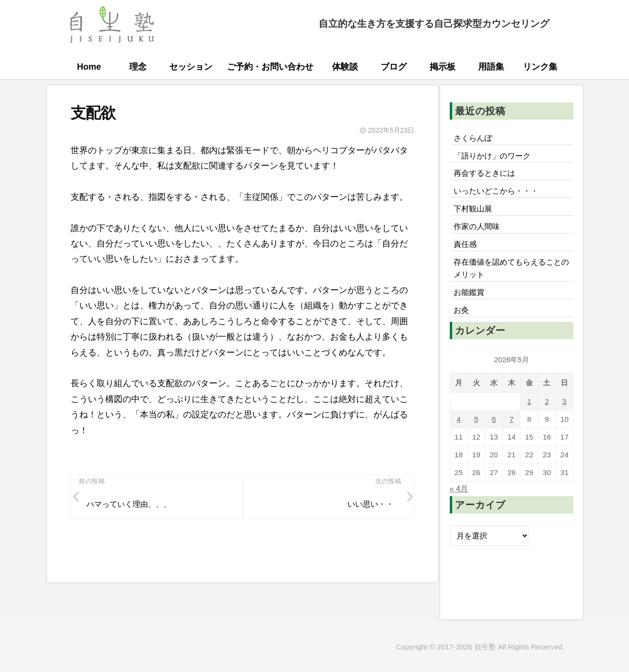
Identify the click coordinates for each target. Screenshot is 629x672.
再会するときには (484, 173)
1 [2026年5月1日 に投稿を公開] (529, 401)
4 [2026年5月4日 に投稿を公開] (459, 419)
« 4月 (459, 489)
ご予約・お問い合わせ (270, 67)
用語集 (491, 67)
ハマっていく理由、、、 (129, 504)
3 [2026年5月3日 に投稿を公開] (564, 401)
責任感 (465, 244)
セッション (191, 67)
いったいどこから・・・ (496, 191)
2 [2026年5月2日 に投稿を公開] (547, 401)
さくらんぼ (473, 138)
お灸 (461, 310)
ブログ (394, 67)
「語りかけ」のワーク (492, 156)
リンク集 (540, 67)
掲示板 (443, 67)
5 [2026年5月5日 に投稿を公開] (476, 419)
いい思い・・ (370, 504)
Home (89, 67)
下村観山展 (473, 208)
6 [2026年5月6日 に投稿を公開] (494, 419)
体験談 (345, 67)
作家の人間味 (477, 226)
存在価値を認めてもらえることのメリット (511, 268)
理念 (138, 67)
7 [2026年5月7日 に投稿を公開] (512, 419)
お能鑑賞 (469, 292)
